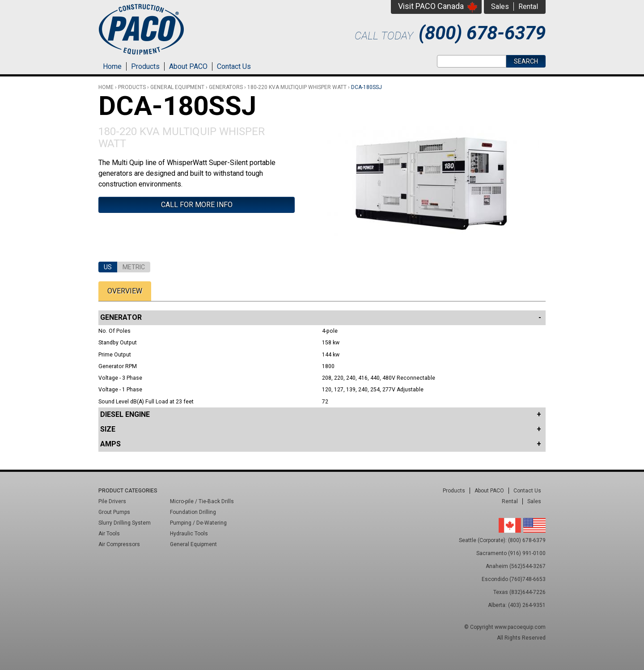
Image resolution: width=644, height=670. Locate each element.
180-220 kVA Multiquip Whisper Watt (297, 87)
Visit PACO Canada (431, 6)
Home (112, 66)
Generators (226, 87)
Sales (500, 6)
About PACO (188, 66)
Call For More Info (197, 205)
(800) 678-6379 (482, 33)
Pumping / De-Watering (198, 523)
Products (145, 66)
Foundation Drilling (193, 512)
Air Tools (109, 534)
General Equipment (177, 87)
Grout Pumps (114, 512)
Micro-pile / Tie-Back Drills (202, 501)
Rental (528, 6)
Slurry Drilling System (125, 523)
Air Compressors (119, 544)
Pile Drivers (112, 501)
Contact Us (234, 66)
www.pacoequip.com (520, 627)
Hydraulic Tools (189, 534)
